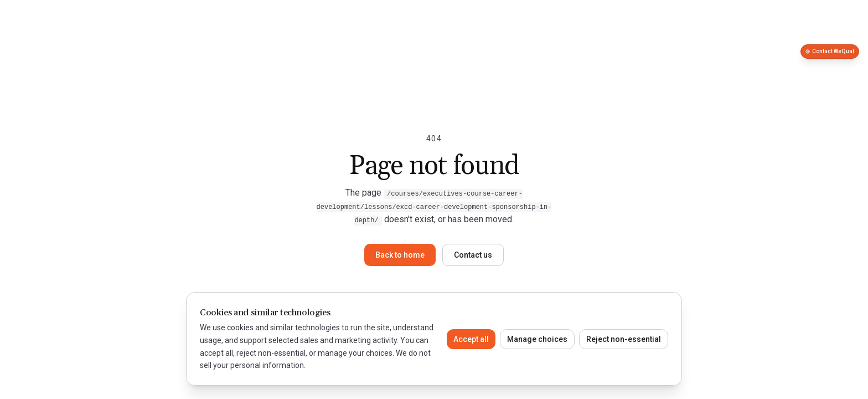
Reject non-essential (624, 339)
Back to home (400, 255)
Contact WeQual (830, 51)
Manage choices (537, 339)
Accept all (471, 339)
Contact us (473, 255)
